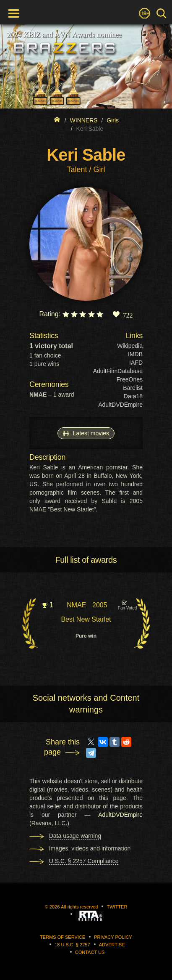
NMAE (76, 605)
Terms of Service (63, 937)
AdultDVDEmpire (120, 405)
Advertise (112, 945)
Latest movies (86, 433)
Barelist (133, 388)
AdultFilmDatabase (118, 371)
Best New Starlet (86, 619)
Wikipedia (130, 346)
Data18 (133, 396)
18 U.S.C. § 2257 (72, 945)
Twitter (117, 907)
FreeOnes (130, 379)
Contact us (90, 952)
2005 (100, 605)
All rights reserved (79, 907)
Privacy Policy (113, 937)
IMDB (135, 354)
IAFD (136, 363)
